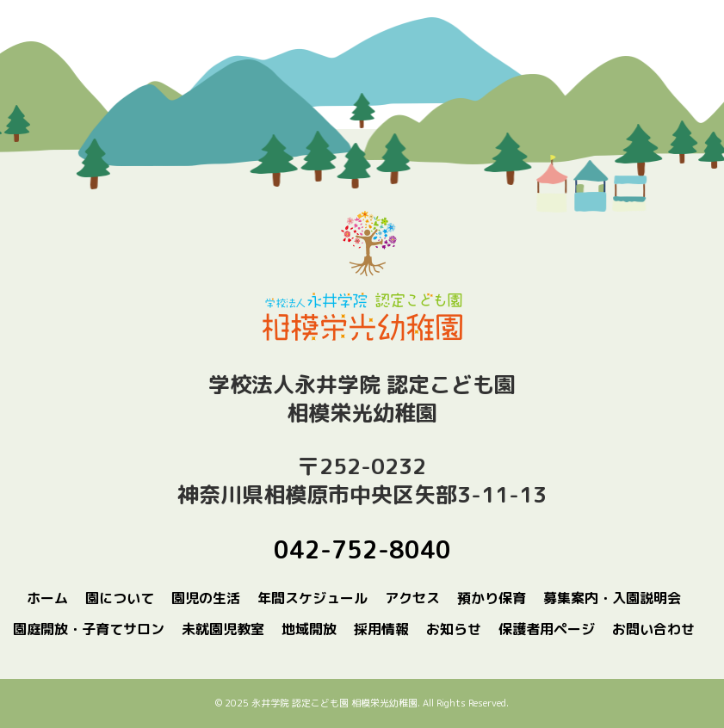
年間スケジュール (312, 598)
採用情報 (381, 629)
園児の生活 (206, 598)
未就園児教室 (223, 629)
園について (120, 598)
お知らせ (454, 629)
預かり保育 (492, 598)
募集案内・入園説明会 (612, 598)
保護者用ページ (547, 629)
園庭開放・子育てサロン (89, 629)
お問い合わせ (653, 629)
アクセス (412, 598)
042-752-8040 (362, 549)
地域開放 (309, 629)
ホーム (47, 598)
